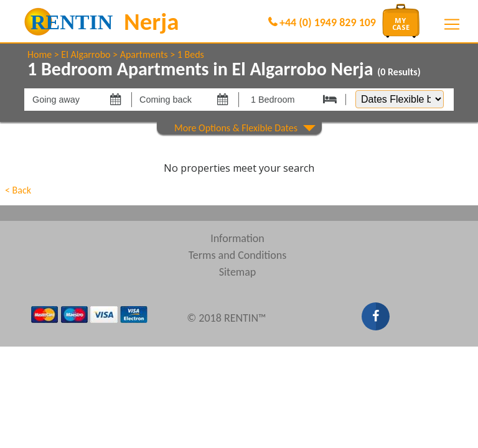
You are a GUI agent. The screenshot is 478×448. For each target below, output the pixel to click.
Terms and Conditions (238, 255)
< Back (18, 190)
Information (237, 238)
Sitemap (238, 272)
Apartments (144, 54)
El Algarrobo (86, 54)
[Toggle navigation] (452, 24)
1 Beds (191, 54)
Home (40, 54)
